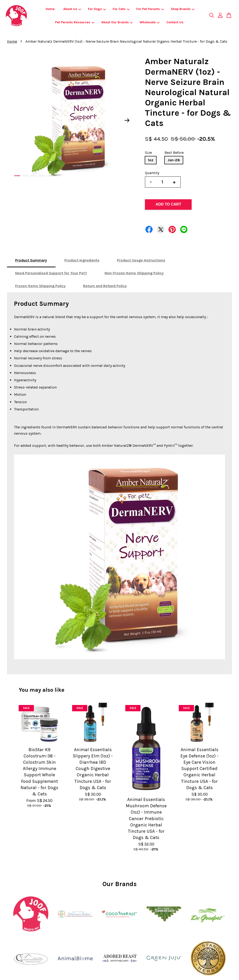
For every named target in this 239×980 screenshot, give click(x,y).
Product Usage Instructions (141, 260)
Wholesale (150, 22)
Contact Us (175, 22)
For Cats (121, 9)
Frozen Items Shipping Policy (40, 286)
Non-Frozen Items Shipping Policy (134, 273)
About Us (72, 9)
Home (50, 9)
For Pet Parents (150, 9)
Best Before (174, 153)
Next (127, 120)
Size (148, 153)
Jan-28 (174, 160)
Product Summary (31, 260)
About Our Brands (117, 22)
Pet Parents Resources (75, 22)
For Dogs (97, 9)
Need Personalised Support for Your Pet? (51, 273)
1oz (151, 160)
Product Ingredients (82, 260)
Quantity (152, 173)
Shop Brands (183, 9)
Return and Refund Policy (105, 286)
